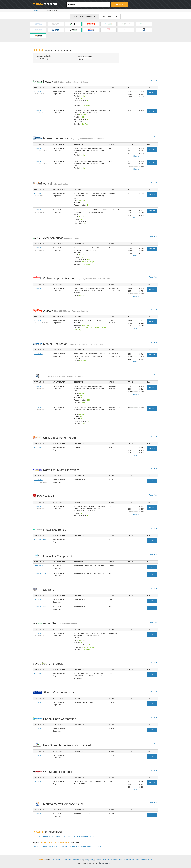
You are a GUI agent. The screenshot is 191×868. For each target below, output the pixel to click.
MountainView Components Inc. (64, 804)
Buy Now (152, 92)
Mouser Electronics (73, 138)
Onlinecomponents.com (76, 278)
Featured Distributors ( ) (84, 16)
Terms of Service (101, 860)
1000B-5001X (48, 847)
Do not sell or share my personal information (124, 860)
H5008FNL (38, 148)
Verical (56, 183)
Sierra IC (50, 590)
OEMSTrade (45, 859)
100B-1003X (70, 847)
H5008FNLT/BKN (40, 540)
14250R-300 (59, 847)
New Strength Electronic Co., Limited (68, 745)
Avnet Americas (62, 238)
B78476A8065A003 (84, 847)
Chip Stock (56, 664)
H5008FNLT (38, 91)
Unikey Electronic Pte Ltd (60, 438)
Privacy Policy (89, 860)
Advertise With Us (147, 860)
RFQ (152, 481)
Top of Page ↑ (154, 80)
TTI (63, 376)
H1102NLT (37, 847)
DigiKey (66, 311)
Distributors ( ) (109, 16)
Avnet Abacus (61, 623)
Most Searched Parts (75, 860)
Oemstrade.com (46, 4)
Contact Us (57, 860)
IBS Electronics (48, 496)
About (65, 860)
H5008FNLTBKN (40, 573)
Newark (66, 81)
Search (120, 5)
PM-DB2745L (98, 847)
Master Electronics (73, 344)
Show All (136, 156)
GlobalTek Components (59, 556)
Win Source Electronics (59, 772)
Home (36, 10)
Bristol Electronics (55, 530)
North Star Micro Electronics (62, 470)
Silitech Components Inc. (60, 692)
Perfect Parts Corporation (60, 719)
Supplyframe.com (106, 863)
